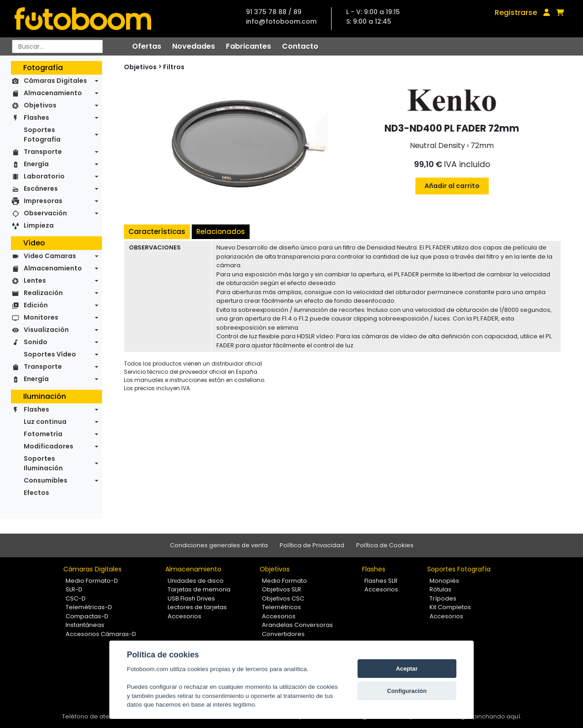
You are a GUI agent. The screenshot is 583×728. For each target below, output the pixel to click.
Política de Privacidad (312, 545)
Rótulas (440, 589)
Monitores (41, 317)
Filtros (174, 67)
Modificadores (49, 446)
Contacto (300, 46)
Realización (43, 293)
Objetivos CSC (283, 598)
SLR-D (74, 589)
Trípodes (443, 598)
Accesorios (184, 616)
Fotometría (43, 434)
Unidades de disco (196, 581)
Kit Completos (450, 607)
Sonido (36, 342)
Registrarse (516, 13)
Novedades (194, 46)
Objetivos (40, 105)
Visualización (46, 330)
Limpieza (39, 225)
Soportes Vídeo (50, 354)
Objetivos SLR (281, 589)
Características (157, 232)
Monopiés (444, 581)
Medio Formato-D (92, 581)
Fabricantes (248, 46)
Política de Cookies (385, 545)
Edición (36, 305)
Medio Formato (284, 581)
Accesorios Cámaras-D (101, 634)
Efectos (36, 493)
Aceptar (407, 669)
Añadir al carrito (452, 186)
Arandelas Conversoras (297, 625)
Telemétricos (281, 607)
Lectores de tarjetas (197, 607)
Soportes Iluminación (43, 463)
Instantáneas (85, 625)
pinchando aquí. (497, 716)
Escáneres (41, 188)
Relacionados (221, 232)
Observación (45, 213)
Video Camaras (50, 256)
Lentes (35, 280)
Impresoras (43, 201)
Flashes (36, 117)
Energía (36, 164)
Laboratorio (44, 176)
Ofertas (147, 46)
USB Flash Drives (191, 598)
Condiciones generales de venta (219, 545)
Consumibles (46, 480)
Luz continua (45, 422)
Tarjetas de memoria (199, 589)
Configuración (407, 691)
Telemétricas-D (89, 607)
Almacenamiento (53, 93)
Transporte (43, 152)
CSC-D (76, 598)
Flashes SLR (381, 581)
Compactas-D (87, 616)
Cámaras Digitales (55, 81)
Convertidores (283, 634)
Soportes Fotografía (42, 135)
